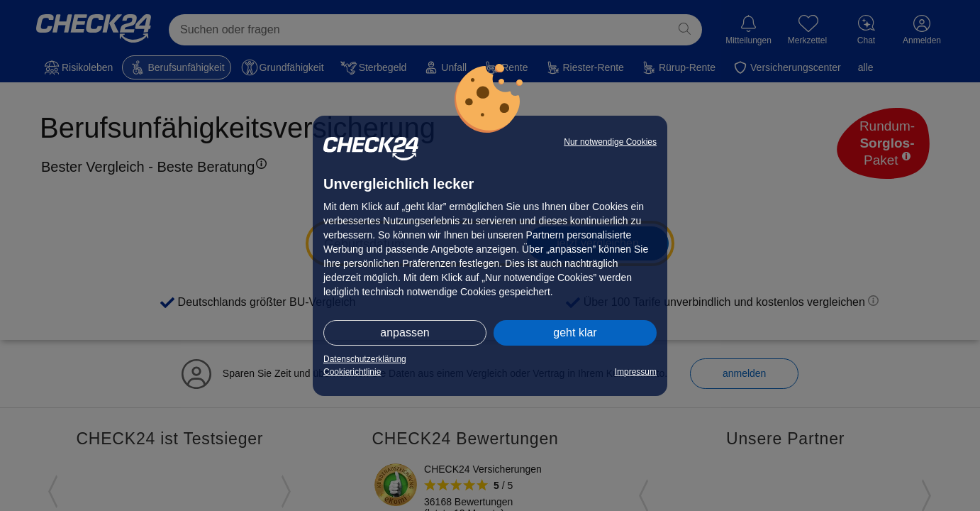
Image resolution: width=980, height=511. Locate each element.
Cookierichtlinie (352, 372)
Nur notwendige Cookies (610, 142)
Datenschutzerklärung (365, 359)
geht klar (575, 333)
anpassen (405, 333)
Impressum (636, 372)
